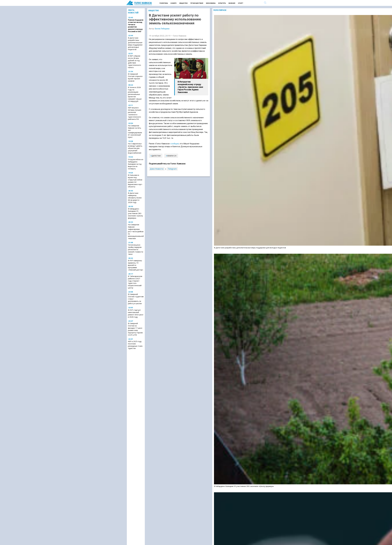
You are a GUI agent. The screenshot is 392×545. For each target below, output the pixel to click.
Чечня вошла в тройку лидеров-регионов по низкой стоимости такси (136, 249)
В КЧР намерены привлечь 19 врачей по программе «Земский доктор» (136, 265)
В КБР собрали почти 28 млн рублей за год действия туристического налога (134, 62)
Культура (222, 3)
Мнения (232, 3)
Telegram (172, 169)
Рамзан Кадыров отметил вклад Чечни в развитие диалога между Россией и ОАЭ (136, 26)
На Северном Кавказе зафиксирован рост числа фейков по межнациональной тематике (136, 231)
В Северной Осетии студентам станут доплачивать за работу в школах (136, 299)
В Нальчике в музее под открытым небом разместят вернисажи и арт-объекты (135, 181)
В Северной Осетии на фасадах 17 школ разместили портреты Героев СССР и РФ (135, 329)
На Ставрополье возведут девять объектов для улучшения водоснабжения (135, 148)
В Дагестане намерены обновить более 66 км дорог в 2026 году (135, 198)
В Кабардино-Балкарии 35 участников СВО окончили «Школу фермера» (135, 213)
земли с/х (172, 156)
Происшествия (197, 3)
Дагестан (156, 156)
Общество (183, 3)
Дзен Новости (157, 169)
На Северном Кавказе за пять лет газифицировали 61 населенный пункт (135, 131)
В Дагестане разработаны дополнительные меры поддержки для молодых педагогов (135, 44)
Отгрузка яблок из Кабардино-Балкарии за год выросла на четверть (136, 164)
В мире (174, 3)
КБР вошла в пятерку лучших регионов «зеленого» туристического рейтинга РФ (135, 113)
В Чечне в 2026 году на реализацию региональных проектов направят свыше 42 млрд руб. (135, 94)
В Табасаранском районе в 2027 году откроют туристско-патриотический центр (135, 282)
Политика (164, 3)
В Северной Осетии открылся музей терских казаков (135, 77)
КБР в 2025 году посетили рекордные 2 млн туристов (135, 345)
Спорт (241, 3)
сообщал (175, 144)
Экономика (211, 3)
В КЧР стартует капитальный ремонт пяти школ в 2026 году (136, 313)
